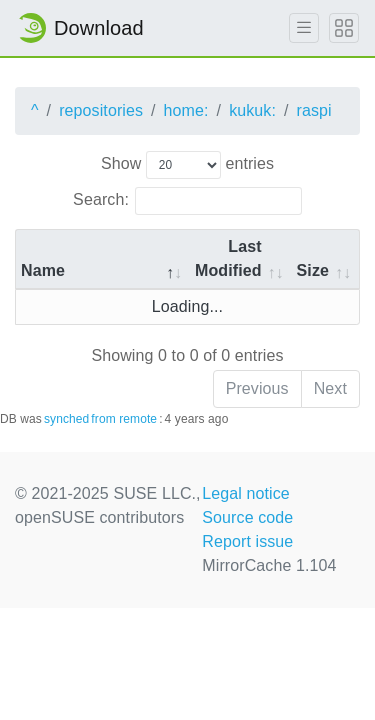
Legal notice (246, 493)
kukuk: (252, 110)
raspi (314, 110)
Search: (187, 201)
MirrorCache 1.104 (269, 565)
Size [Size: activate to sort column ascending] (313, 270)
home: (186, 110)
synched (66, 419)
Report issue (247, 541)
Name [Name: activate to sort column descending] (43, 270)
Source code (247, 517)
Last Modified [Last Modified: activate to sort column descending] (228, 258)
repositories (101, 110)
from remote (124, 419)
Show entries (187, 165)
